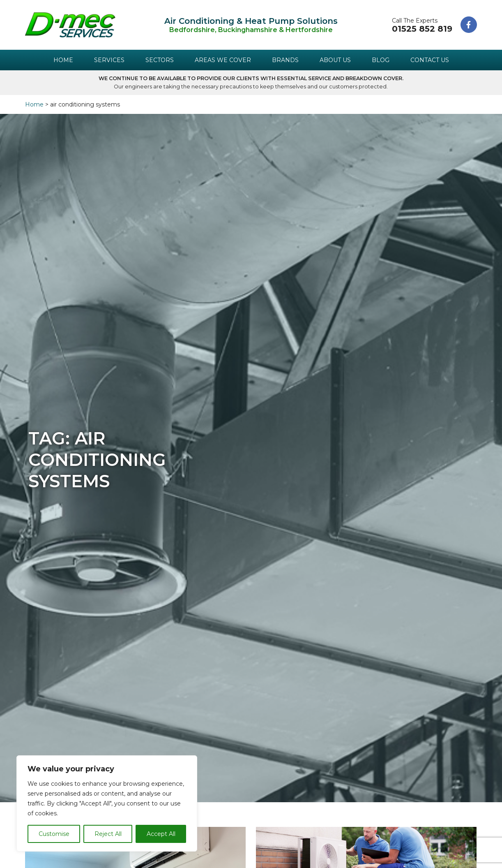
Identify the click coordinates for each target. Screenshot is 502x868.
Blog (381, 60)
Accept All (161, 834)
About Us (335, 60)
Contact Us (430, 60)
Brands (285, 60)
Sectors (160, 60)
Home (63, 60)
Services (109, 60)
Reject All (108, 834)
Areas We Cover (223, 60)
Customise (54, 834)
